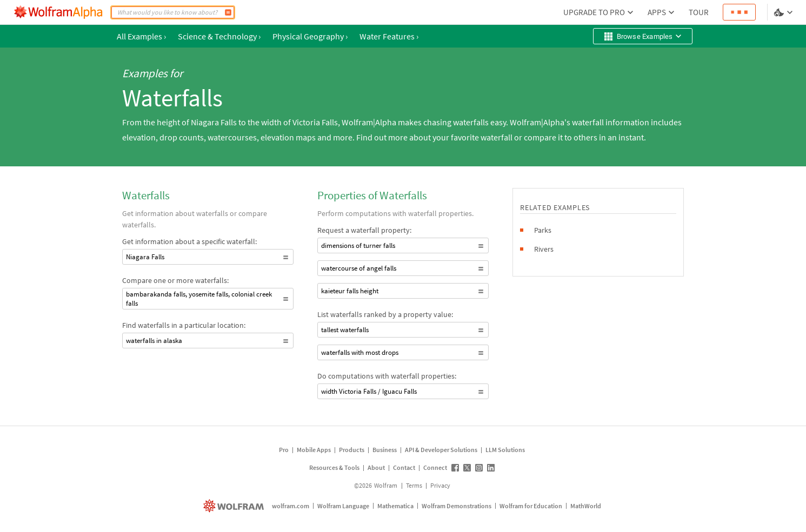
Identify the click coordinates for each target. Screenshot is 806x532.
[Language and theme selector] (784, 12)
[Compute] (228, 12)
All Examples (141, 36)
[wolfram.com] (235, 506)
